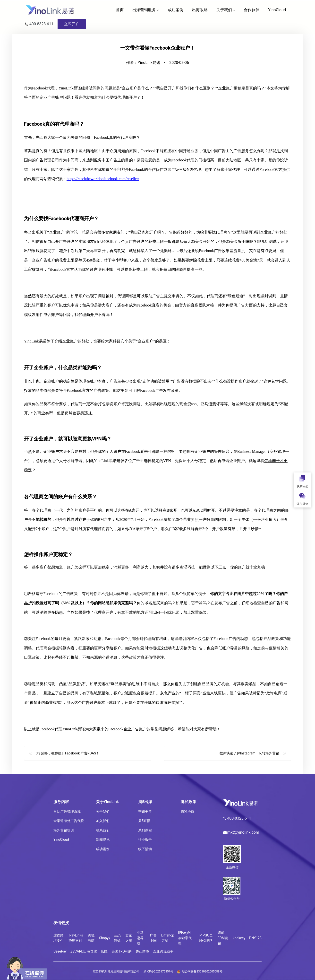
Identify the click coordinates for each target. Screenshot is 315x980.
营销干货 (145, 812)
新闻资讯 (103, 840)
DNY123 (255, 938)
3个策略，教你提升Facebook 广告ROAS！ (68, 757)
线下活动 (145, 849)
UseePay (60, 951)
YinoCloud (61, 840)
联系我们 (103, 830)
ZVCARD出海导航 (84, 951)
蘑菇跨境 (142, 951)
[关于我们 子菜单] (234, 10)
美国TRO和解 (122, 951)
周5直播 (144, 821)
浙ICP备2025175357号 (158, 971)
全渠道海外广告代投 (69, 821)
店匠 (104, 951)
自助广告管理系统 (67, 812)
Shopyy (105, 938)
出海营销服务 (144, 10)
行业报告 (145, 840)
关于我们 (224, 10)
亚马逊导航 (140, 938)
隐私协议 (187, 812)
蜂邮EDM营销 (223, 938)
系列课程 (145, 830)
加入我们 (103, 821)
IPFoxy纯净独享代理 (185, 938)
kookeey (239, 938)
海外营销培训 (64, 830)
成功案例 (103, 849)
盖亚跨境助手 (163, 951)
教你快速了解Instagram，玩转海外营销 (249, 757)
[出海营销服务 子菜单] (158, 10)
